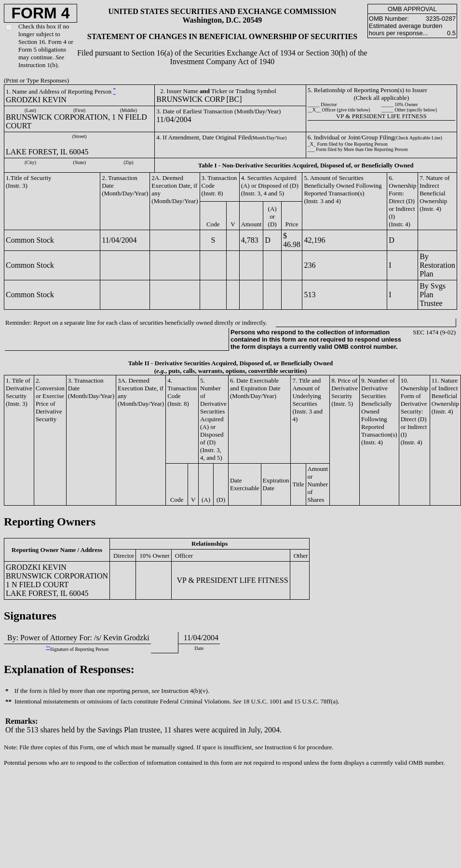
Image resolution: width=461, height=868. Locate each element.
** (48, 648)
